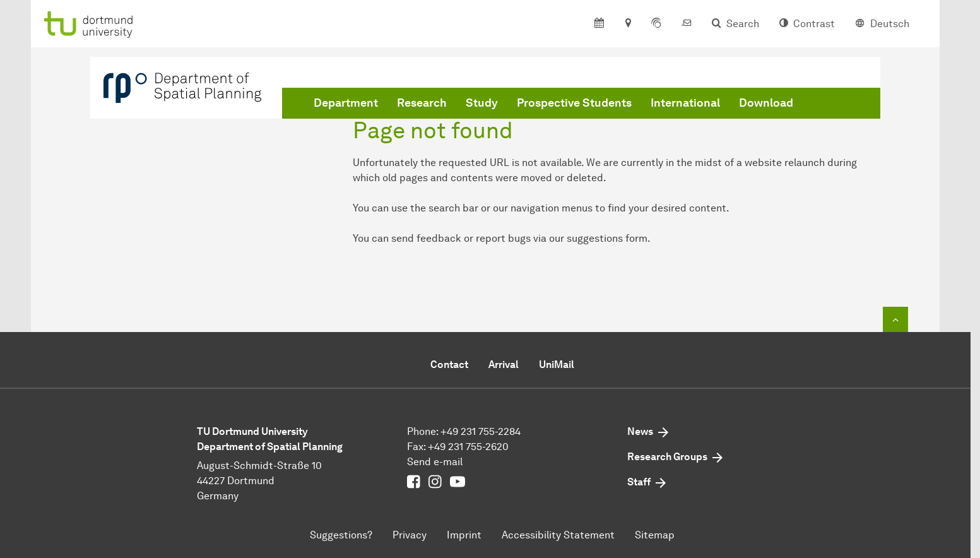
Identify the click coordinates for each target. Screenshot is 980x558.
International (685, 103)
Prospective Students (574, 103)
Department (346, 103)
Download (766, 103)
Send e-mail (435, 462)
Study (482, 103)
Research (422, 103)
